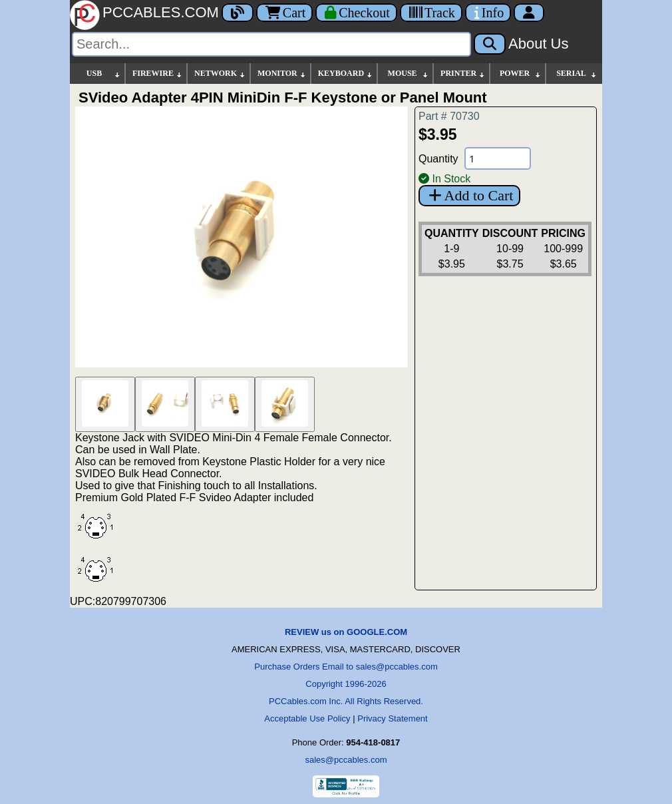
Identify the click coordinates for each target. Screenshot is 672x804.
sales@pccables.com (346, 760)
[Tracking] (431, 13)
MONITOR (282, 74)
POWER (521, 74)
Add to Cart (469, 195)
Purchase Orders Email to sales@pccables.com (346, 667)
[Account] (529, 13)
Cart (284, 13)
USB (104, 74)
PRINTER (463, 74)
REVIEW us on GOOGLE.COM (346, 632)
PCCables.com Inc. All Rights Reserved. (346, 701)
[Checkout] (356, 13)
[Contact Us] (488, 13)
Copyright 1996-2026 (346, 684)
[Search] (271, 44)
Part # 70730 (449, 116)
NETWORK (220, 74)
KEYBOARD (346, 74)
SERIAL (577, 74)
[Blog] (238, 13)
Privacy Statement (393, 718)
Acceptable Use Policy (307, 718)
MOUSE (409, 74)
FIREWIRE (158, 74)
